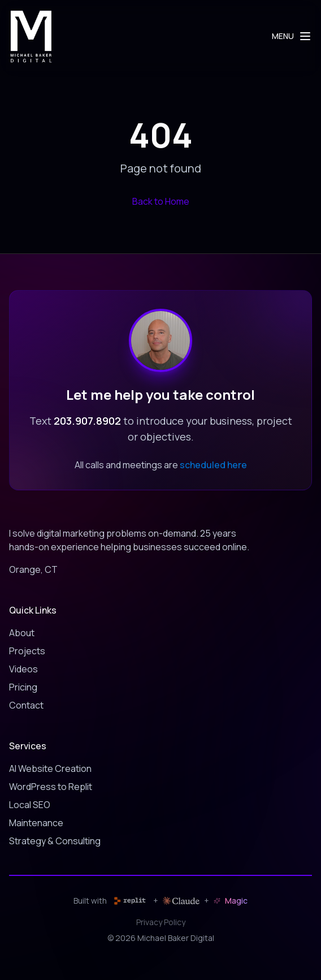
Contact (26, 705)
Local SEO (30, 805)
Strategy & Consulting (55, 841)
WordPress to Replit (51, 787)
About (22, 633)
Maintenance (36, 823)
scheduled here (213, 465)
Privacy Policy (161, 922)
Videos (23, 669)
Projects (27, 651)
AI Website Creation (50, 769)
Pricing (23, 687)
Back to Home (161, 201)
